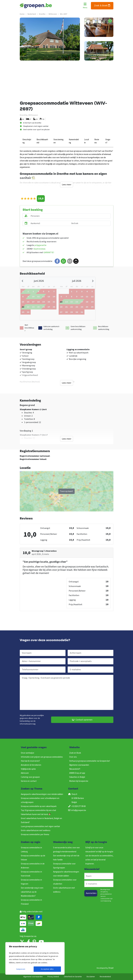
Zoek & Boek (102, 6)
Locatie (87, 141)
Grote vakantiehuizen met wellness (36, 830)
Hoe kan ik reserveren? (30, 761)
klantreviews (40, 249)
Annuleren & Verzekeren (31, 765)
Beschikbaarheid (42, 141)
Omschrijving (27, 141)
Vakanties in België (77, 777)
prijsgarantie (40, 245)
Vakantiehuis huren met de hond (36, 814)
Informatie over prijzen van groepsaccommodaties (42, 757)
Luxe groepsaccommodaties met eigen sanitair (40, 826)
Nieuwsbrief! (75, 769)
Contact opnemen (82, 720)
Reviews (97, 141)
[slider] (28, 199)
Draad (111, 968)
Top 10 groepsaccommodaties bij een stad (38, 810)
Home (22, 14)
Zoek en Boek (75, 753)
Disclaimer (91, 977)
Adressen (25, 773)
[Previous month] (23, 281)
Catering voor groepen (30, 777)
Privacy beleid (53, 977)
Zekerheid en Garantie (73, 977)
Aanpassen (21, 969)
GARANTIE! (49, 252)
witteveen (53, 14)
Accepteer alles (47, 969)
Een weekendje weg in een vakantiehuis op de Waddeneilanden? (32, 892)
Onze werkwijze (28, 753)
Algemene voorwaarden (79, 765)
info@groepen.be (79, 810)
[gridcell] (23, 307)
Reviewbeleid (105, 977)
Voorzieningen (58, 141)
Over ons (73, 757)
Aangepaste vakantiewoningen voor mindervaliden (42, 794)
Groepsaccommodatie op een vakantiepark (39, 806)
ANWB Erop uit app (77, 773)
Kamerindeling (74, 141)
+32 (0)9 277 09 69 (78, 806)
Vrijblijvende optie (28, 769)
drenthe (42, 14)
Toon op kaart (66, 491)
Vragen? (108, 141)
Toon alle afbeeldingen (98, 55)
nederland (32, 14)
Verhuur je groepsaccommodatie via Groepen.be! (90, 761)
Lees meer (67, 185)
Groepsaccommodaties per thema (35, 835)
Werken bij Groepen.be (79, 781)
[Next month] (93, 281)
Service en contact (29, 781)
